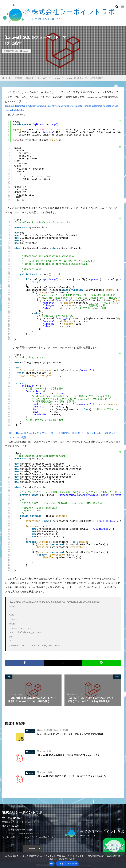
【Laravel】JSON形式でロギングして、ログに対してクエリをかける (74, 776)
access (32, 848)
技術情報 (18, 78)
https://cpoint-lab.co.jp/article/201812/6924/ (56, 264)
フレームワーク (44, 78)
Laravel (25, 51)
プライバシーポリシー (67, 864)
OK (52, 864)
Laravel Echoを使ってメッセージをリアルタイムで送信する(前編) (72, 734)
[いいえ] (122, 860)
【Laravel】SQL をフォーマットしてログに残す (84, 78)
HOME (7, 78)
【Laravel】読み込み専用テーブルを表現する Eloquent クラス (70, 755)
